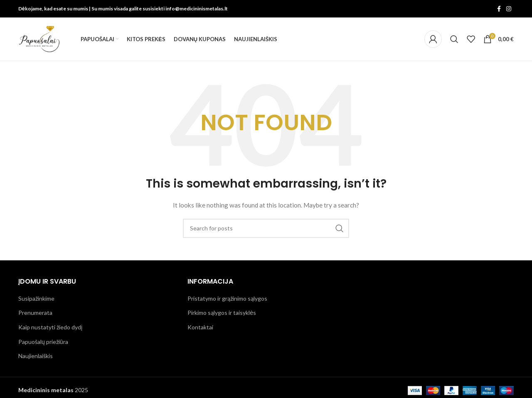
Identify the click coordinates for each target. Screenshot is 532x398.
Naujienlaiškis (36, 356)
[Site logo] (39, 38)
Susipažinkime (36, 298)
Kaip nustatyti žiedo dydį (50, 327)
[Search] (454, 39)
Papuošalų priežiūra (43, 342)
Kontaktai (200, 327)
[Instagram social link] (509, 9)
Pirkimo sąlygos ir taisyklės (222, 313)
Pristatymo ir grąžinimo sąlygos (227, 298)
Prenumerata (35, 313)
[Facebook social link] (499, 9)
